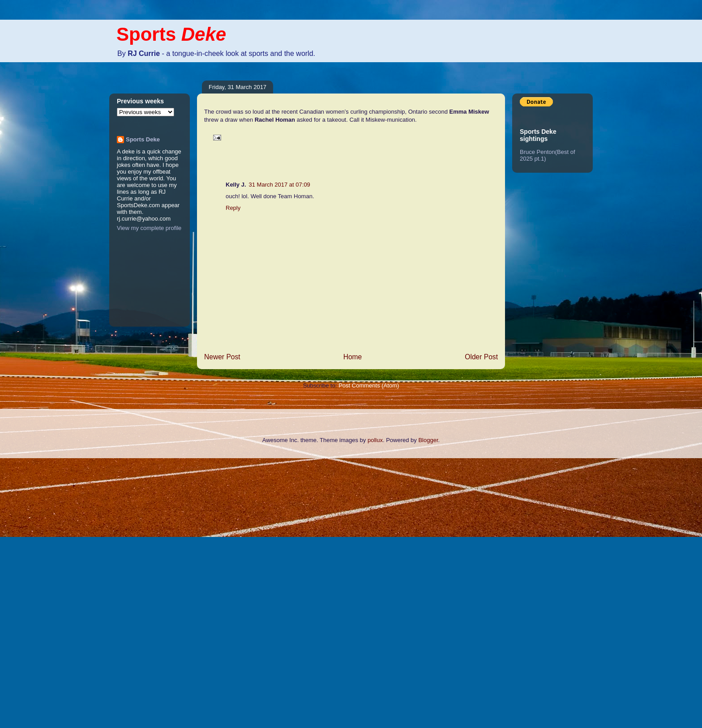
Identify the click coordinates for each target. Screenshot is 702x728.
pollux (375, 440)
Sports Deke (143, 139)
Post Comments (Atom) (369, 385)
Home (353, 357)
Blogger (428, 440)
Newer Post (222, 357)
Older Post (481, 357)
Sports (171, 34)
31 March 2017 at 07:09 (280, 185)
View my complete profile (149, 228)
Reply (233, 208)
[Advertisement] (36, 592)
